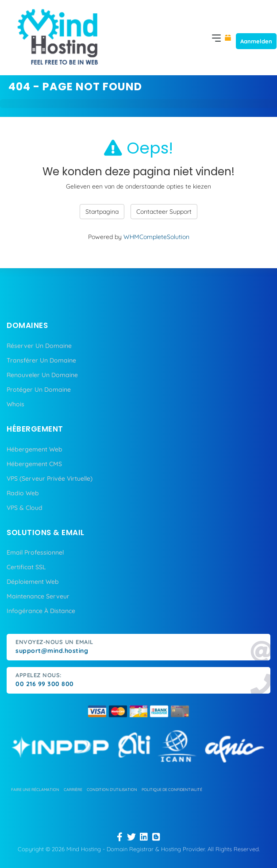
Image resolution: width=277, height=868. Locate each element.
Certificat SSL (26, 567)
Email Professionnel (35, 552)
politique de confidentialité (172, 789)
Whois (15, 404)
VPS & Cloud (25, 508)
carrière (73, 789)
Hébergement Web (35, 449)
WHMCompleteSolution (156, 237)
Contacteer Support (164, 212)
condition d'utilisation (112, 789)
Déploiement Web (33, 582)
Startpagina (102, 212)
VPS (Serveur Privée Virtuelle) (50, 478)
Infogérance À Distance (41, 611)
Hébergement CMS (34, 464)
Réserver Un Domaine (39, 346)
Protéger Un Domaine (39, 390)
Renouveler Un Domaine (42, 375)
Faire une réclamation (35, 789)
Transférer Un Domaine (41, 360)
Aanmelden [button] (256, 41)
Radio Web (23, 493)
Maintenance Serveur (38, 596)
